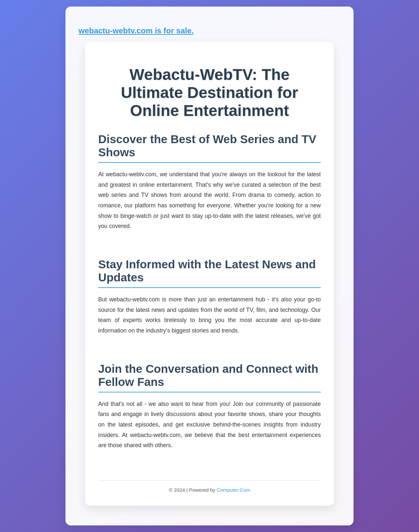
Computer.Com (233, 490)
